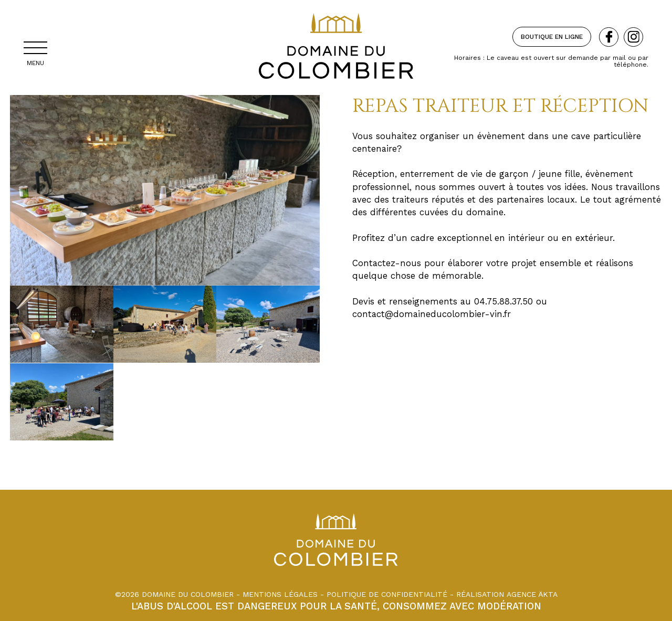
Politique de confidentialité (387, 594)
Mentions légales (280, 594)
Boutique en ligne (552, 37)
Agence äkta (532, 594)
